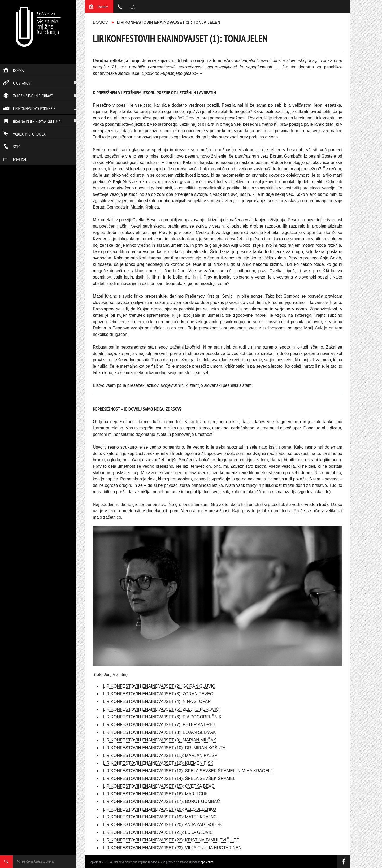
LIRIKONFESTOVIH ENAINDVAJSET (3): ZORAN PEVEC (158, 694)
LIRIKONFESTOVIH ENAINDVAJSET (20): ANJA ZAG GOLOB (162, 825)
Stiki (12, 147)
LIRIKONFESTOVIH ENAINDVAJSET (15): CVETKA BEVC (159, 786)
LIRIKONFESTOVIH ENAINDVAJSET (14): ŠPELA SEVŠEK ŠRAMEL (169, 778)
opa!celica (207, 862)
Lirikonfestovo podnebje (29, 108)
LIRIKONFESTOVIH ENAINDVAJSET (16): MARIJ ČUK (155, 794)
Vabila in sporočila (24, 134)
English (14, 159)
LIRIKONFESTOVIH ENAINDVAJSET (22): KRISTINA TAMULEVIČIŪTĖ (171, 840)
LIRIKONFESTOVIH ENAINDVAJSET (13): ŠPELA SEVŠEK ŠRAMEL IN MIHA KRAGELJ (188, 771)
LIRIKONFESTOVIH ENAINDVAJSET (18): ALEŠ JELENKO (160, 809)
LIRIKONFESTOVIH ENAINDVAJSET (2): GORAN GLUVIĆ (159, 686)
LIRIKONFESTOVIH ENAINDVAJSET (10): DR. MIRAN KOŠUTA (164, 748)
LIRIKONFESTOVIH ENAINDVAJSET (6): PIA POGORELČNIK (162, 717)
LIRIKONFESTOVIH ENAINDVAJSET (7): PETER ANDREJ (159, 725)
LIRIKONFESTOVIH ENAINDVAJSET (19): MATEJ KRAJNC (160, 817)
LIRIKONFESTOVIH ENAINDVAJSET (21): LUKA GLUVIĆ (158, 832)
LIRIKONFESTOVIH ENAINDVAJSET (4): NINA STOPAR (157, 702)
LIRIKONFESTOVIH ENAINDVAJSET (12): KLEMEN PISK (158, 763)
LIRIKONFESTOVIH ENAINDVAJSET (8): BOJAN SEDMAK (159, 732)
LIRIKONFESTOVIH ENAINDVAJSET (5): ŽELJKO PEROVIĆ (161, 709)
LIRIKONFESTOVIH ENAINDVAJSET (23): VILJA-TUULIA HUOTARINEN (172, 848)
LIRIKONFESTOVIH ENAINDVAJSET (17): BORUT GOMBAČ (161, 802)
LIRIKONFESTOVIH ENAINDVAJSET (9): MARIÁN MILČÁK (160, 740)
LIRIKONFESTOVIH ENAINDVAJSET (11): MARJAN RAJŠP (160, 755)
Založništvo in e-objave (28, 96)
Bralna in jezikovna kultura (32, 121)
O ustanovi (17, 83)
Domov (14, 70)
